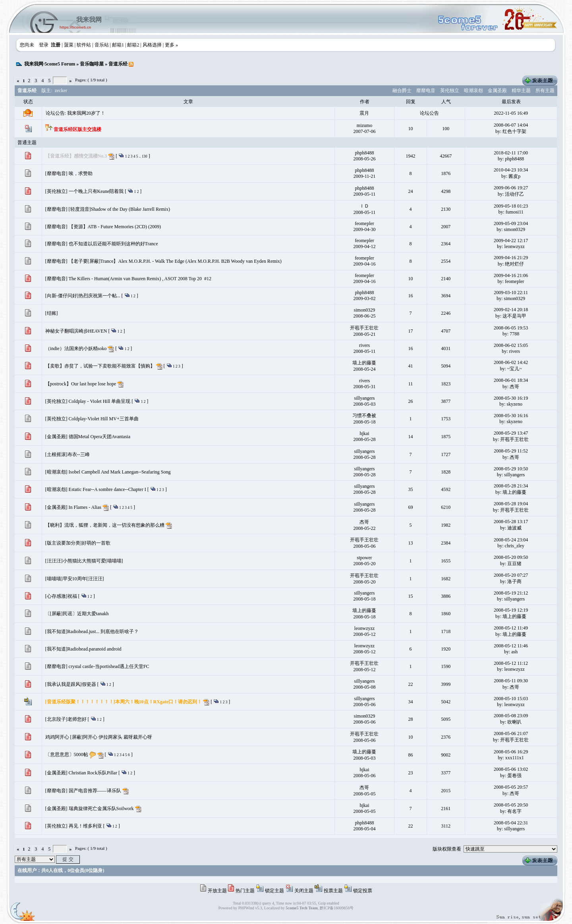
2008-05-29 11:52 (511, 451)
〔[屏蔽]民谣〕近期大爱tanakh (77, 614)
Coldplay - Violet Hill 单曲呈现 (100, 401)
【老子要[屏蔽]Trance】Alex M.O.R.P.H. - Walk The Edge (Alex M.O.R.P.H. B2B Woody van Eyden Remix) (175, 261)
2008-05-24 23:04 (511, 540)
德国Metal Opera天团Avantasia (100, 437)
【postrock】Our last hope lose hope (81, 384)
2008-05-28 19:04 (511, 504)
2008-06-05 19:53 (511, 328)
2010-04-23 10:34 (511, 170)
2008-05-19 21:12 (511, 593)
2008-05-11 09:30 (511, 681)
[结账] (52, 313)
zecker (61, 90)
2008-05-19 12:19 (511, 610)
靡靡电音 (426, 90)
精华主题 (521, 90)
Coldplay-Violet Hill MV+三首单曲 (104, 419)
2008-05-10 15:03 (511, 699)
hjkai (364, 433)
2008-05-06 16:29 (511, 752)
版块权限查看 (447, 849)
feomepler (364, 223)
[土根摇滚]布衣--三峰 (68, 454)
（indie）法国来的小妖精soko (76, 348)
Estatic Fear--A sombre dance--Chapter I (107, 489)
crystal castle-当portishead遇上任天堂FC (109, 666)
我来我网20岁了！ (86, 113)
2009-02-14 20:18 (511, 310)
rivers (364, 345)
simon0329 (364, 310)
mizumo (364, 125)
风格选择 (152, 45)
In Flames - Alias (85, 507)
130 (145, 156)
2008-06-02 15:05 (511, 345)
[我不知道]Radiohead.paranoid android (83, 649)
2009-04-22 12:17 (511, 241)
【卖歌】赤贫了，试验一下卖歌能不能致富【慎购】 (100, 366)
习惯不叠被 (364, 416)
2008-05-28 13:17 (511, 522)
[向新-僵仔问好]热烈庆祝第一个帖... (83, 296)
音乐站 (102, 45)
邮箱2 (133, 45)
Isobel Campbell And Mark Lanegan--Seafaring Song (120, 472)
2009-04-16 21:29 (511, 258)
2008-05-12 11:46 (511, 646)
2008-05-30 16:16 (511, 416)
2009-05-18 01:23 (511, 206)
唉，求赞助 (81, 173)
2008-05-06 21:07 (511, 733)
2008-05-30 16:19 (511, 398)
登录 (44, 45)
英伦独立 (450, 90)
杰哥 (364, 522)
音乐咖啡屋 (92, 64)
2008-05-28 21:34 (511, 486)
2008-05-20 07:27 (511, 575)
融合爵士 (402, 90)
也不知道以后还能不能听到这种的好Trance (113, 244)
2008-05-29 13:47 (511, 433)
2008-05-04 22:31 (511, 823)
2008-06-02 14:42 (511, 362)
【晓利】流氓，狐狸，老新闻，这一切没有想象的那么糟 (105, 525)
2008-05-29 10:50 (511, 469)
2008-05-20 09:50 (511, 557)
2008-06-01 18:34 (511, 380)
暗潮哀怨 (473, 90)
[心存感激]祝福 (61, 596)
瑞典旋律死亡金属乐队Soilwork (101, 808)
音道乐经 (118, 64)
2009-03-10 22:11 (511, 293)
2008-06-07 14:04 (511, 125)
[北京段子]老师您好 (66, 719)
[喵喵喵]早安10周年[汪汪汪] (75, 579)
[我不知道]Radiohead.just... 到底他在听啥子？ (92, 631)
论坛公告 (429, 113)
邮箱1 (118, 45)
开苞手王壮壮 (364, 328)
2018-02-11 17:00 (511, 153)
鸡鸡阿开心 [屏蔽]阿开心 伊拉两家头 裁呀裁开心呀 (99, 737)
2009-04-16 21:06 (511, 275)
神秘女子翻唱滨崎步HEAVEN (76, 331)
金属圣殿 (497, 90)
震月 (364, 113)
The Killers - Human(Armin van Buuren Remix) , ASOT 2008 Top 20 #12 (140, 279)
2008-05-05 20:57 (511, 787)
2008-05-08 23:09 (511, 716)
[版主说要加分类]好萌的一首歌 (78, 543)
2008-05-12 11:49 (511, 628)
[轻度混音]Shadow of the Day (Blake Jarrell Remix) (119, 209)
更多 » (171, 45)
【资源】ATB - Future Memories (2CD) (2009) (115, 227)
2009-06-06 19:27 (511, 188)
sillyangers (364, 398)
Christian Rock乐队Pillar (93, 773)
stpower (364, 558)
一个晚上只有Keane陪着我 (96, 191)
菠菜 (69, 45)
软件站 (84, 45)
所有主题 (545, 90)
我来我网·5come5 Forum (50, 64)
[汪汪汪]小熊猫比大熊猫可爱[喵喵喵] (84, 561)
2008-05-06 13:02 (511, 769)
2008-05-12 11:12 (511, 663)
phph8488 (364, 153)
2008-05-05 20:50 (511, 805)
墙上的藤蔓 (364, 363)
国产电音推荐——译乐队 (95, 791)
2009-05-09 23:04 (511, 223)
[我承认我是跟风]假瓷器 (71, 684)
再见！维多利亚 (85, 826)
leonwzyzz (364, 628)
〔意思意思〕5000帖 (67, 755)
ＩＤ (364, 206)
